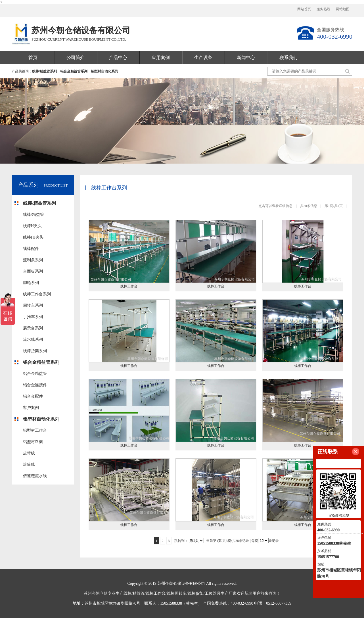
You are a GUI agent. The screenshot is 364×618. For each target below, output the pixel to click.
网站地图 (343, 9)
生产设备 (203, 58)
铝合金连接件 (35, 385)
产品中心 (118, 58)
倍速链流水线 (35, 476)
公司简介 (76, 58)
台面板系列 (33, 271)
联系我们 (288, 58)
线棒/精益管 (34, 215)
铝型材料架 (33, 442)
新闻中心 (246, 58)
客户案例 (31, 408)
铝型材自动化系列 (104, 71)
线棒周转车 (177, 593)
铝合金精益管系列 (74, 71)
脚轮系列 (31, 283)
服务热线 (323, 9)
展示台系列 (33, 328)
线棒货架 (196, 593)
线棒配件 (31, 249)
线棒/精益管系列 (44, 71)
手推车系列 (33, 317)
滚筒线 (29, 464)
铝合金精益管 (35, 374)
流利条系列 (33, 260)
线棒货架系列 (35, 351)
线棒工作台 (129, 286)
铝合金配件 (33, 396)
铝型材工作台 (35, 430)
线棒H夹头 (32, 226)
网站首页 (304, 9)
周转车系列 (33, 305)
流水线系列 (33, 340)
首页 (33, 58)
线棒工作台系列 (37, 294)
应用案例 (161, 58)
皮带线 (29, 453)
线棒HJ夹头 (33, 237)
